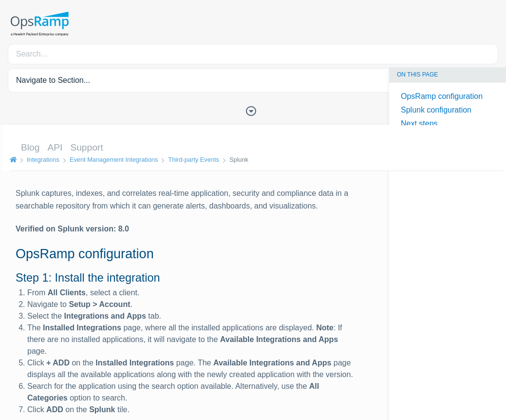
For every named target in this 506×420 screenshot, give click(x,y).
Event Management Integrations (112, 160)
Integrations (41, 160)
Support (84, 147)
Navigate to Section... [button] (53, 80)
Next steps (419, 124)
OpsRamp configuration (442, 96)
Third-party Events (192, 160)
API (53, 147)
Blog (28, 147)
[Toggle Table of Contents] (253, 110)
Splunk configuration (436, 110)
